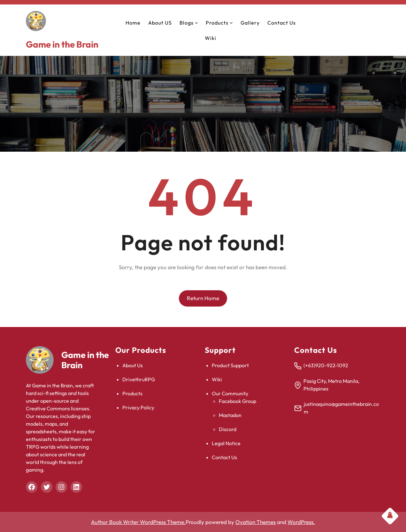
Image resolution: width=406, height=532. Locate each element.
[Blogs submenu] (196, 23)
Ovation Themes (256, 522)
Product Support (230, 365)
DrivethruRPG (139, 379)
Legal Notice (226, 443)
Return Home (203, 298)
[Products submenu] (231, 23)
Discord (228, 429)
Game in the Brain (62, 44)
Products (132, 393)
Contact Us (224, 457)
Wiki (217, 379)
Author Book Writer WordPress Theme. (138, 522)
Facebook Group (237, 401)
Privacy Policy (138, 407)
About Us (133, 365)
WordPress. (301, 522)
